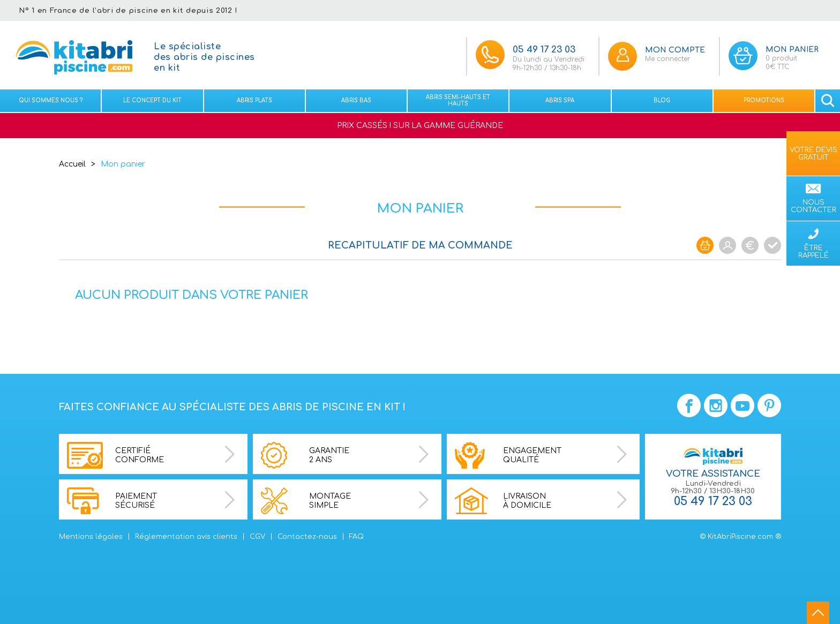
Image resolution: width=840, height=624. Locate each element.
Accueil (72, 164)
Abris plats (254, 100)
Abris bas (356, 100)
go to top (818, 613)
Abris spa (560, 100)
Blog (662, 100)
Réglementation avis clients (186, 537)
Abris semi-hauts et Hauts (458, 100)
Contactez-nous (307, 537)
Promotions (764, 100)
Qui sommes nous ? (51, 100)
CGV (257, 537)
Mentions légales (91, 537)
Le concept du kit (152, 100)
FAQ (357, 537)
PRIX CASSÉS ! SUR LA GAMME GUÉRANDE (420, 126)
